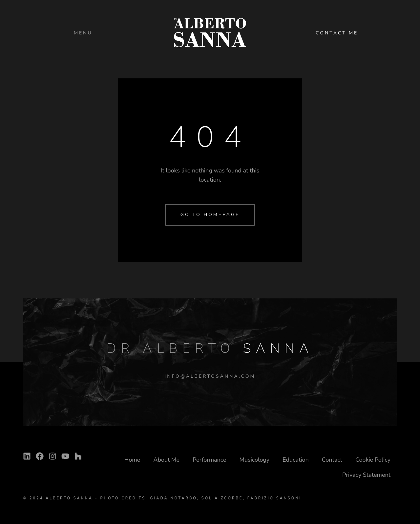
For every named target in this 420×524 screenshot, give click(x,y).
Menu (83, 33)
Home (132, 460)
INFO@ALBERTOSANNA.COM (210, 376)
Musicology (255, 460)
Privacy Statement (366, 475)
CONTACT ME (337, 33)
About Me (166, 460)
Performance (210, 460)
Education (296, 460)
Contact (332, 460)
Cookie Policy (373, 460)
